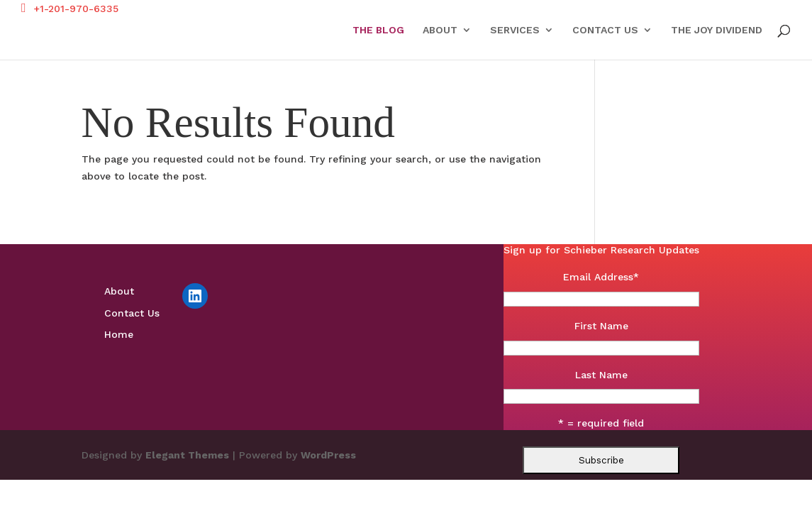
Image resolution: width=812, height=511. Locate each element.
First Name (601, 326)
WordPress (328, 455)
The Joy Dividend (717, 30)
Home (119, 334)
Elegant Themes (187, 455)
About (440, 30)
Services (515, 30)
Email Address (601, 277)
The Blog (378, 30)
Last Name (601, 375)
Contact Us (605, 30)
